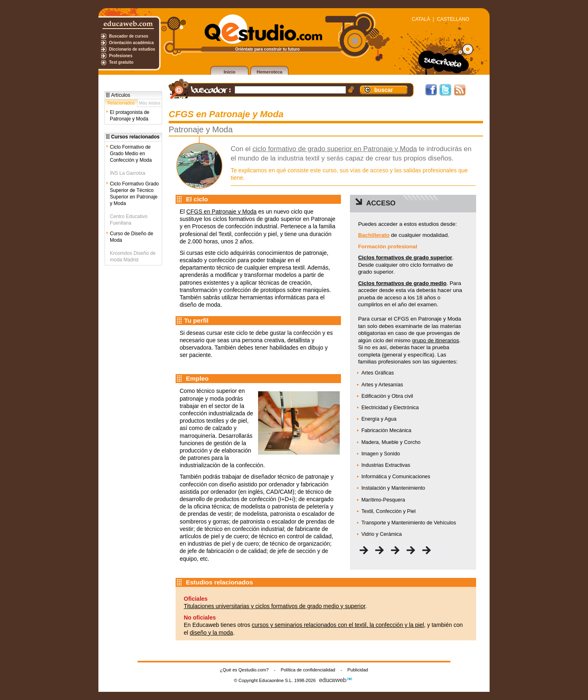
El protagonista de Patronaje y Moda (130, 116)
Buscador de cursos (129, 36)
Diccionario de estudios (132, 49)
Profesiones (121, 56)
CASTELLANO (453, 19)
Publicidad (358, 670)
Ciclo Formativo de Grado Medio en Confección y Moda (131, 154)
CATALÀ (421, 19)
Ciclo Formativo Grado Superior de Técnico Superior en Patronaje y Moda (134, 194)
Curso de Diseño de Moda (131, 237)
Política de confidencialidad (308, 670)
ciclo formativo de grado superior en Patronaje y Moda (335, 149)
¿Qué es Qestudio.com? (244, 670)
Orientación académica (131, 43)
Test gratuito (121, 62)
